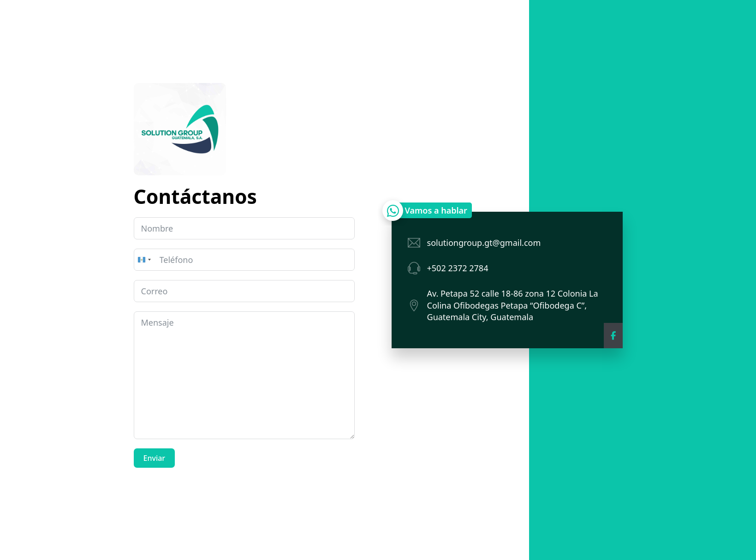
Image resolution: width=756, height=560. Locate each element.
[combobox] (144, 260)
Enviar (155, 458)
